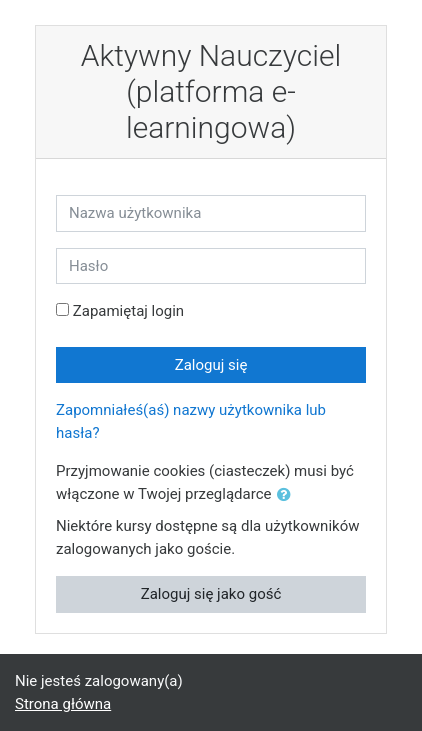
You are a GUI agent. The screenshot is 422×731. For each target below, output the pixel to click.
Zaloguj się (211, 365)
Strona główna (63, 704)
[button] (288, 495)
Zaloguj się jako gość (211, 594)
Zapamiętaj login (128, 311)
